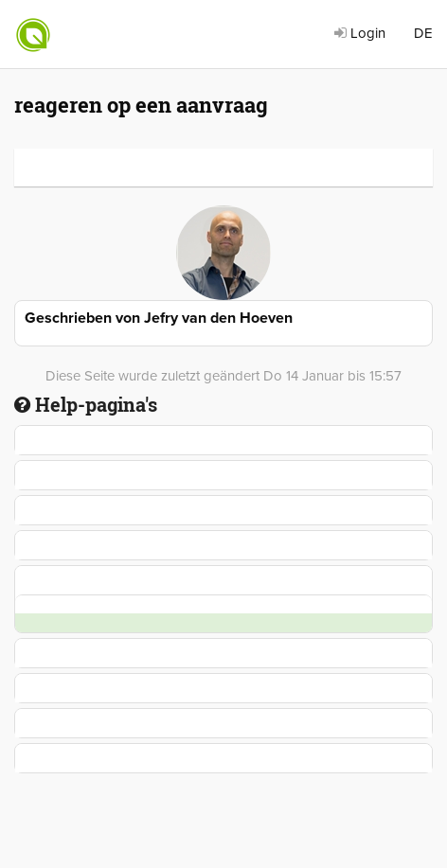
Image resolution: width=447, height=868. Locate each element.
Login (360, 33)
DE (423, 33)
